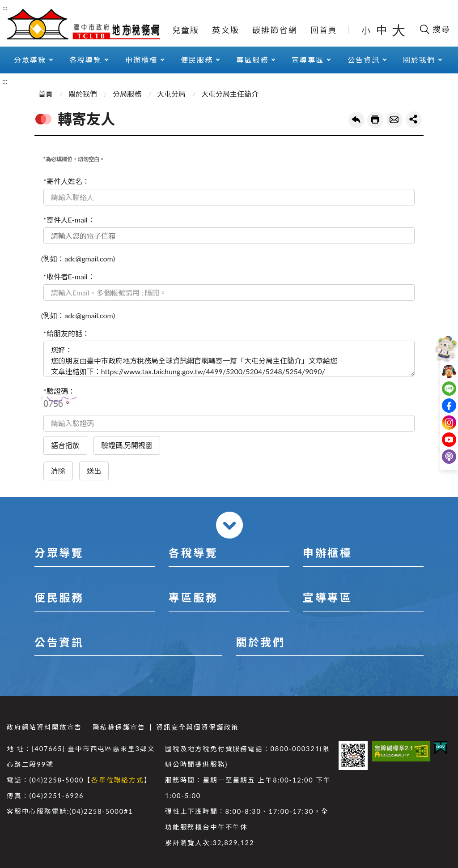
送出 (94, 471)
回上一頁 (356, 120)
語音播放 (65, 445)
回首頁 (324, 30)
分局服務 (127, 94)
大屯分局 (171, 94)
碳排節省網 (275, 30)
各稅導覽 (85, 60)
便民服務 (197, 60)
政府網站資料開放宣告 (44, 727)
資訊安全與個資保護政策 (197, 727)
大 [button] (399, 30)
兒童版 (186, 30)
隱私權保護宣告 (119, 727)
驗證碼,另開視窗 (127, 445)
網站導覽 (141, 30)
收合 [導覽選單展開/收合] (229, 525)
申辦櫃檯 (141, 60)
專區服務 (252, 60)
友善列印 (375, 120)
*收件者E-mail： (69, 276)
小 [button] (367, 30)
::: (5, 7)
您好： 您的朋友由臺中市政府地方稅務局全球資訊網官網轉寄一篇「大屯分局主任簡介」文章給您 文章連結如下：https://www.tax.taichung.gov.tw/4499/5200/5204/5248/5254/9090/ (229, 359)
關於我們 (419, 60)
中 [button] (382, 30)
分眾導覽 (30, 60)
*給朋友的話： (66, 333)
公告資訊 (364, 60)
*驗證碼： (59, 391)
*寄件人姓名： (66, 181)
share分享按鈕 (414, 120)
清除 (58, 471)
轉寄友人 (394, 120)
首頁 (46, 94)
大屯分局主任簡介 (230, 94)
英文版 (226, 30)
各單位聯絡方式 (118, 780)
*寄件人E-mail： (69, 220)
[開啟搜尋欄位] (435, 29)
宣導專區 (308, 60)
